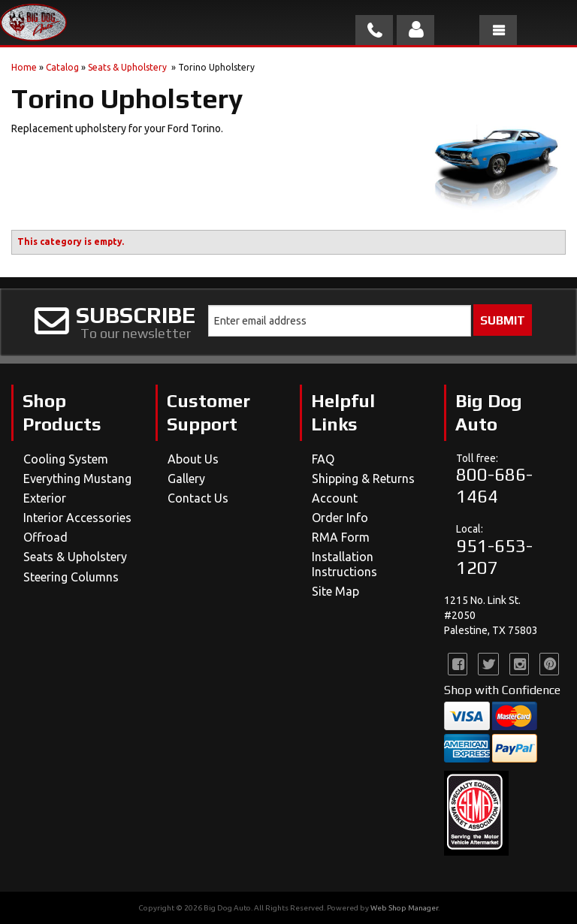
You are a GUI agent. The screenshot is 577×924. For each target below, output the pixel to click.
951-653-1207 (494, 557)
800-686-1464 (494, 485)
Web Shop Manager (404, 908)
